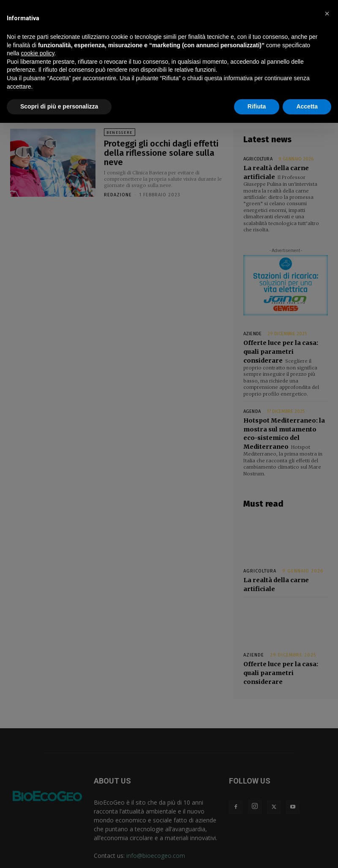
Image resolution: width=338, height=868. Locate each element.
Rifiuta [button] (257, 106)
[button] (327, 14)
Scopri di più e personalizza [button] (59, 106)
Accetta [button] (307, 106)
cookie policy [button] (37, 53)
